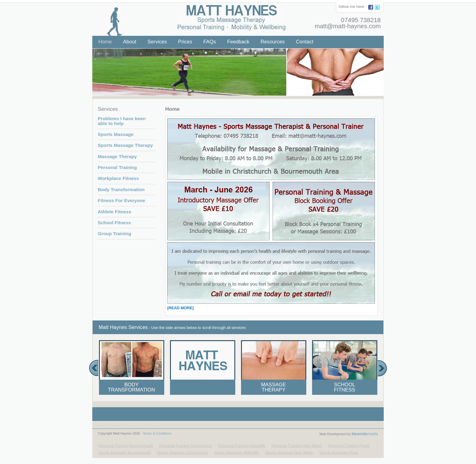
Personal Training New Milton (297, 446)
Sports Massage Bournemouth (125, 453)
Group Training (114, 234)
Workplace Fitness (118, 178)
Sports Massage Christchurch (182, 453)
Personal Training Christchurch (186, 446)
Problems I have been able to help (122, 121)
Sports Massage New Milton (289, 453)
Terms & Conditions (157, 433)
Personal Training (117, 167)
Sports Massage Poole (339, 453)
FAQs (210, 42)
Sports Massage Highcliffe (236, 453)
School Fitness (114, 223)
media (365, 434)
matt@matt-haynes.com (348, 26)
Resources (272, 42)
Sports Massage (116, 134)
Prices (185, 42)
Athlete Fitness (114, 212)
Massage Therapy (117, 156)
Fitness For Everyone (121, 200)
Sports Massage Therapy (125, 145)
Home (105, 42)
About (129, 42)
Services (157, 42)
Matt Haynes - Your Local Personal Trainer (228, 15)
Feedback (238, 42)
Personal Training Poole (349, 446)
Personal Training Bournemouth (126, 446)
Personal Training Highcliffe (242, 446)
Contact (305, 42)
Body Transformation (121, 190)
